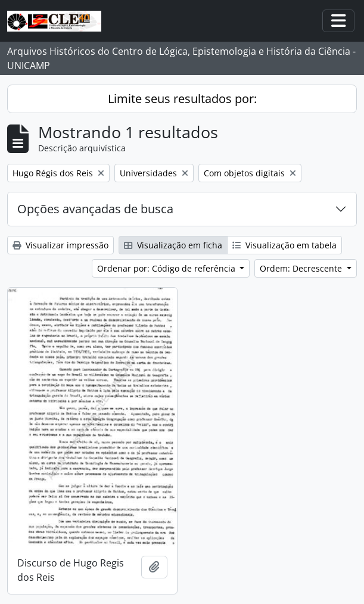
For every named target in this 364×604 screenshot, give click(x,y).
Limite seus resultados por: (182, 99)
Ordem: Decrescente (302, 268)
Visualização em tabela (284, 245)
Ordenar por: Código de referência (167, 268)
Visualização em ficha (173, 245)
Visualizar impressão (60, 245)
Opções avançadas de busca (95, 209)
